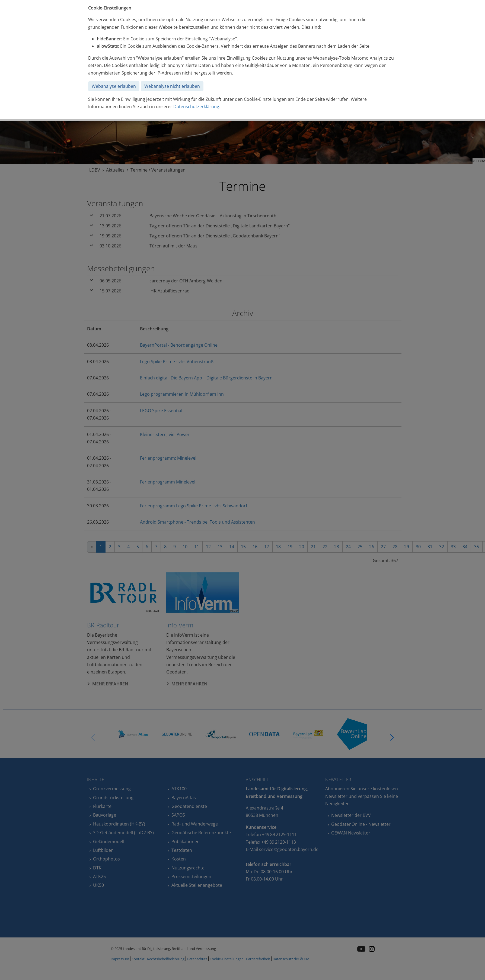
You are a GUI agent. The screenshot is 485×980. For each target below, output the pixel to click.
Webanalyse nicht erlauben (172, 86)
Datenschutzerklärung (196, 107)
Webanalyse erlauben (114, 86)
